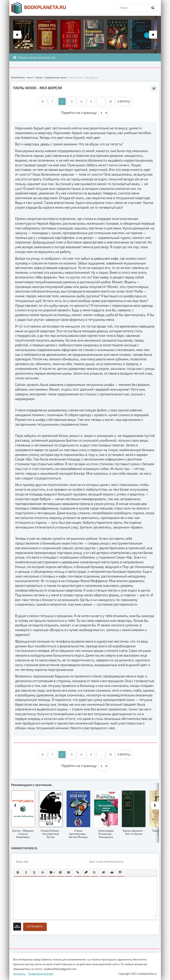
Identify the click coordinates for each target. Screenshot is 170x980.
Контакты (19, 974)
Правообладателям (41, 974)
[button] (18, 872)
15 (110, 101)
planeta (39, 8)
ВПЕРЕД (124, 101)
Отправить (35, 927)
